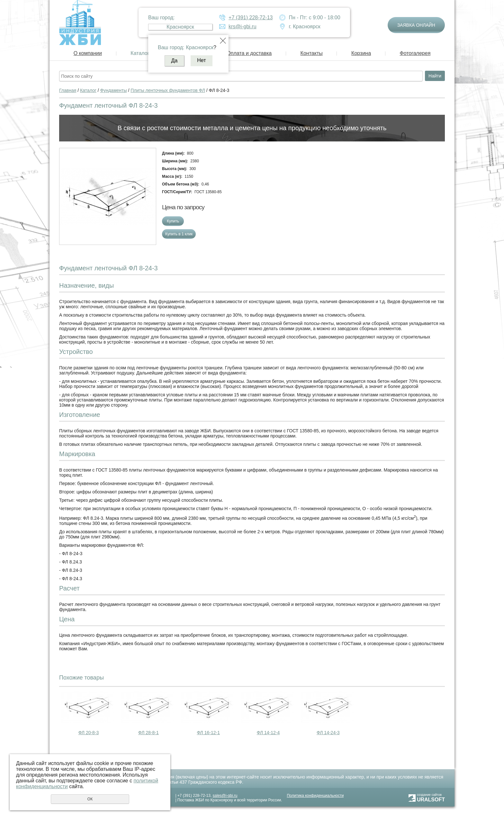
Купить (173, 221)
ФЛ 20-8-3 (89, 733)
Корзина (361, 53)
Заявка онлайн (416, 25)
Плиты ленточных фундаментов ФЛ (168, 90)
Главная (68, 90)
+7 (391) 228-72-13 (251, 18)
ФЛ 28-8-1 (148, 733)
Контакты (312, 53)
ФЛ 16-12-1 (208, 733)
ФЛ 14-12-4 (268, 733)
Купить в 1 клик (179, 234)
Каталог (140, 53)
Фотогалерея (415, 53)
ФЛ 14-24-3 (328, 733)
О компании (88, 53)
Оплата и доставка (249, 53)
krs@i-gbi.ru (242, 27)
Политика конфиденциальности (315, 796)
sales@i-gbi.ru (225, 796)
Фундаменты (114, 90)
